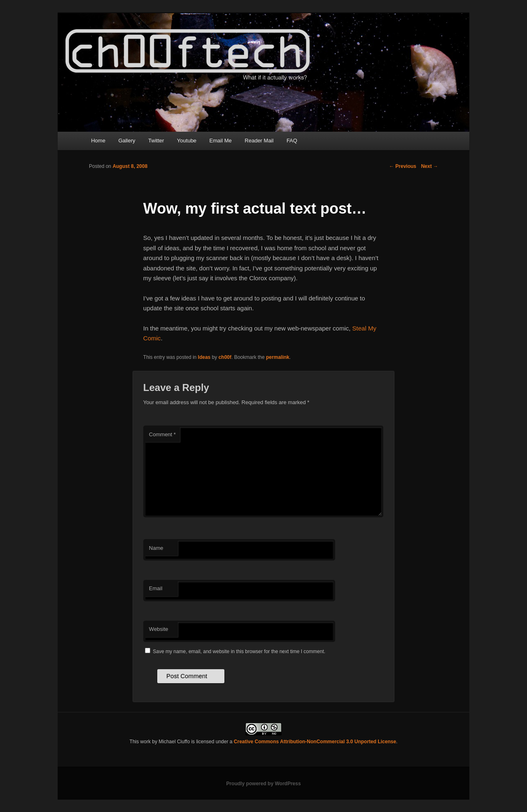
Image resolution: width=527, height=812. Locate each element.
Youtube (187, 141)
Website (159, 629)
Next (430, 166)
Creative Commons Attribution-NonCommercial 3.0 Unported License (315, 742)
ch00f (225, 357)
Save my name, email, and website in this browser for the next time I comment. (239, 651)
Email (156, 588)
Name (156, 548)
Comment (162, 434)
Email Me (221, 141)
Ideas (204, 357)
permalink (278, 357)
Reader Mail (259, 141)
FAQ (292, 141)
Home (98, 141)
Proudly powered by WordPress (263, 784)
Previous (403, 166)
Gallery (127, 141)
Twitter (156, 141)
